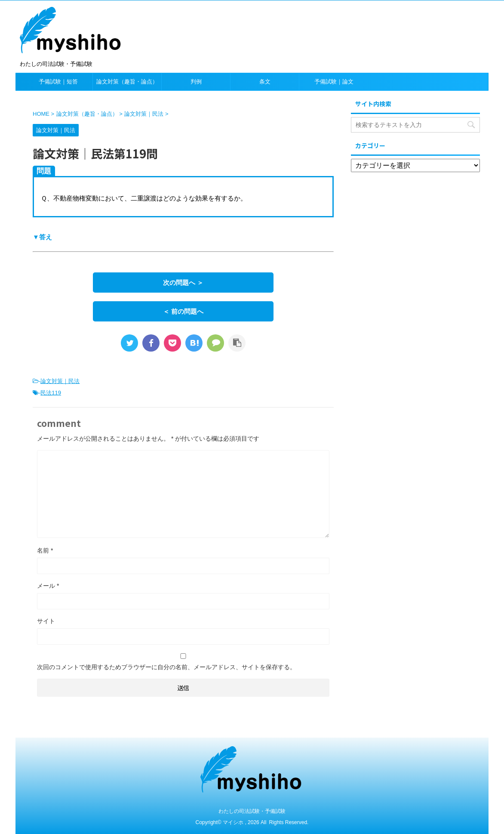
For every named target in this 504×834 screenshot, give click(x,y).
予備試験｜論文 (334, 82)
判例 (196, 82)
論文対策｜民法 (60, 381)
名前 (45, 550)
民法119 (51, 393)
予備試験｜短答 (58, 82)
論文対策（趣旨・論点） (127, 82)
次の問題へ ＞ (183, 283)
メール (48, 586)
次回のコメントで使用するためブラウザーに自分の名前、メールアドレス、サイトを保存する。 (166, 667)
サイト (46, 621)
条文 (265, 82)
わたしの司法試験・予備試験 (252, 811)
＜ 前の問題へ (183, 311)
